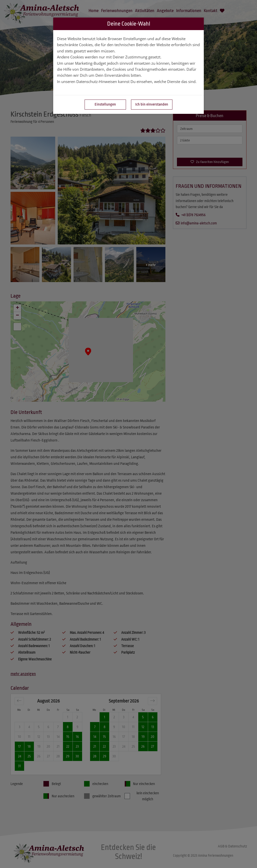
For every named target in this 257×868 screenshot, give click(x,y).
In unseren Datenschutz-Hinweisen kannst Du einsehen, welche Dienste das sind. (127, 81)
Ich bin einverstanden (152, 104)
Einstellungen (105, 104)
